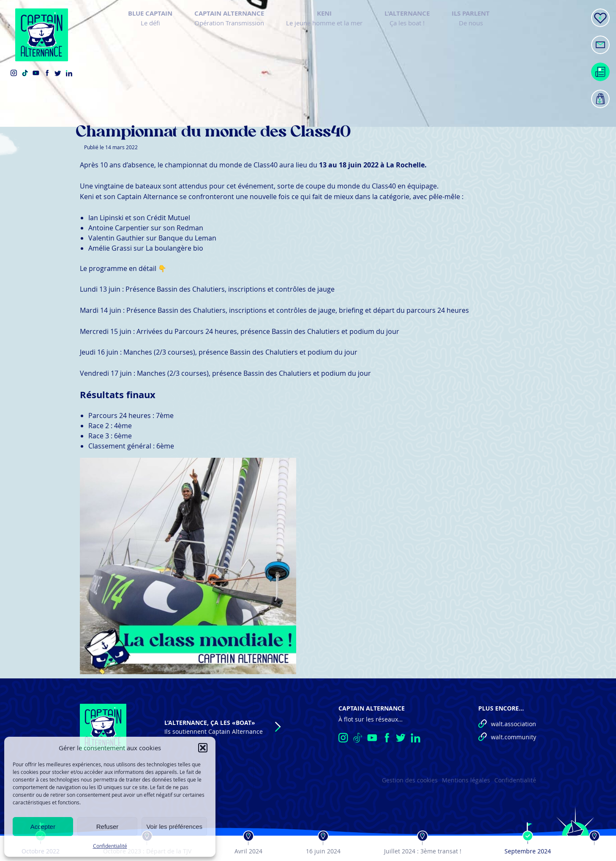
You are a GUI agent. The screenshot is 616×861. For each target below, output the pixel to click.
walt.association (514, 724)
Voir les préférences (174, 827)
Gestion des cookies (410, 780)
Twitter (58, 73)
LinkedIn (69, 73)
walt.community (514, 737)
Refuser (108, 827)
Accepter (43, 827)
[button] (203, 748)
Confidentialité (110, 846)
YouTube (36, 73)
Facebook (47, 73)
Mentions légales (466, 780)
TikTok (25, 73)
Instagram (14, 73)
